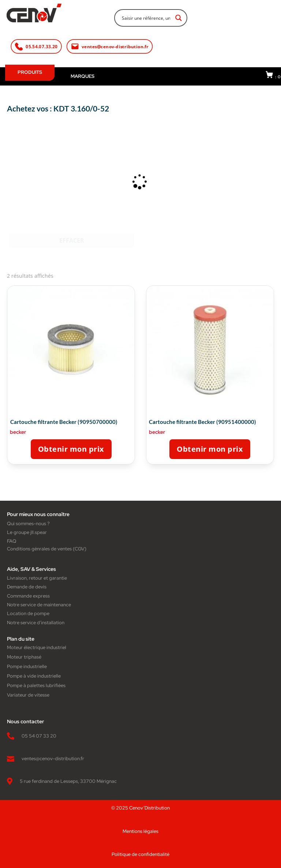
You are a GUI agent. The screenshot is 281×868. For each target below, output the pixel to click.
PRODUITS (30, 72)
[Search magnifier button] (179, 18)
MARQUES (83, 76)
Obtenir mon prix (71, 449)
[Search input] (146, 18)
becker (18, 432)
